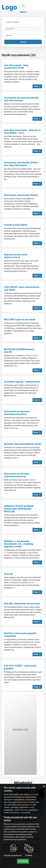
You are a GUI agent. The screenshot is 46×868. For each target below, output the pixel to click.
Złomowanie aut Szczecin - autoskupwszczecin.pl (17, 475)
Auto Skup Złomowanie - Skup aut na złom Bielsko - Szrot (22, 131)
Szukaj (23, 42)
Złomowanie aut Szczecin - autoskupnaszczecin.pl (17, 413)
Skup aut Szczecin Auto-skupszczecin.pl (16, 256)
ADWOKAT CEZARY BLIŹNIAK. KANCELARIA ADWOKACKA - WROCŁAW (19, 509)
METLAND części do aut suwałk (20, 319)
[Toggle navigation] (23, 6)
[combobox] (23, 29)
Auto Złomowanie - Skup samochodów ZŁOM (16, 67)
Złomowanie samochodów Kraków (21, 195)
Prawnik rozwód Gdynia (16, 225)
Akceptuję (23, 861)
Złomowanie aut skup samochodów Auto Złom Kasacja (21, 99)
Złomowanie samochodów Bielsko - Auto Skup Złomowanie (22, 164)
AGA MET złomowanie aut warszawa (22, 604)
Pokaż (37, 86)
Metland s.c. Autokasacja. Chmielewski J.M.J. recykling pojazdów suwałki (19, 544)
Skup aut (8, 574)
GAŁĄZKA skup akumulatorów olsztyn (23, 444)
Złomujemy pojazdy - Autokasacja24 (22, 382)
